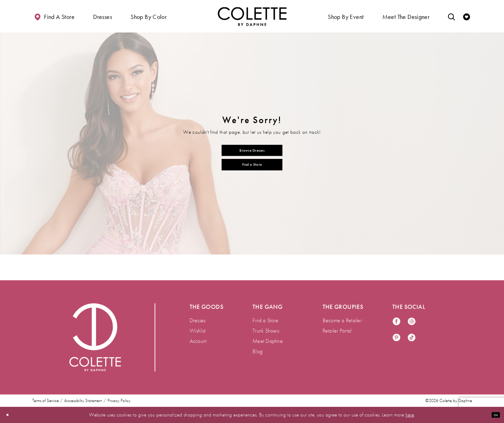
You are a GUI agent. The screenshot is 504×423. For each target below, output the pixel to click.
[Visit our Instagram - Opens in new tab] (412, 322)
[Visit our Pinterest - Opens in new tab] (396, 338)
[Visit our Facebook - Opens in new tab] (396, 322)
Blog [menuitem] (257, 351)
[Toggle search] (451, 16)
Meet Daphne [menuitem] (268, 341)
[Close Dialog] (10, 415)
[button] (103, 16)
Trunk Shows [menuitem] (266, 331)
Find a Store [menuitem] (265, 320)
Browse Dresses (252, 147)
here (410, 415)
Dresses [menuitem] (198, 320)
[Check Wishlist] (467, 16)
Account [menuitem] (198, 341)
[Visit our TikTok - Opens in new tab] (412, 338)
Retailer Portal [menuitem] (337, 331)
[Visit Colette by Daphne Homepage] (95, 337)
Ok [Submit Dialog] (493, 415)
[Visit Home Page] (252, 16)
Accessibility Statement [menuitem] (83, 401)
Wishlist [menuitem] (198, 331)
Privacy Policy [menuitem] (119, 401)
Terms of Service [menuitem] (46, 401)
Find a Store (252, 167)
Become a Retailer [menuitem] (342, 320)
